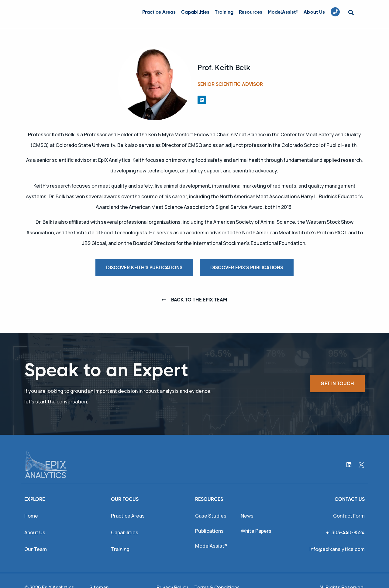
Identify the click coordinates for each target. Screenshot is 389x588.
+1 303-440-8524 (345, 532)
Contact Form (349, 516)
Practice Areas (159, 12)
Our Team (36, 549)
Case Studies (211, 516)
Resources (251, 12)
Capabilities (195, 12)
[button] (351, 13)
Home (31, 516)
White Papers (256, 531)
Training (224, 12)
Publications (209, 531)
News (247, 516)
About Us (314, 12)
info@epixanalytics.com (337, 549)
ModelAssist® (283, 12)
